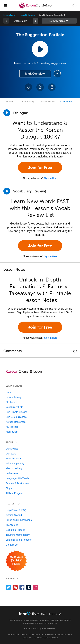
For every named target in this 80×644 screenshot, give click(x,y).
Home (9, 392)
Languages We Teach (17, 478)
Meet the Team (14, 459)
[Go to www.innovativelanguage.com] (40, 613)
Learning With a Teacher (19, 540)
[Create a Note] (40, 87)
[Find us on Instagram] (36, 587)
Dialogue (9, 102)
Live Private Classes (17, 412)
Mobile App (12, 432)
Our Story (11, 454)
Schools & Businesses (18, 483)
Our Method (12, 449)
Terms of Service (42, 638)
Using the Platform (16, 530)
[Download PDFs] (52, 87)
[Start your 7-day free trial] (16, 561)
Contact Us (12, 545)
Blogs (9, 488)
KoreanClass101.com (46, 623)
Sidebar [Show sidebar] (59, 21)
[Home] (37, 8)
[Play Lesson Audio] (40, 49)
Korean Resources (16, 422)
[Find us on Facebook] (22, 587)
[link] (36, 21)
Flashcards (12, 402)
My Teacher (12, 427)
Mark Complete (35, 74)
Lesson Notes (47, 102)
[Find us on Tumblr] (29, 587)
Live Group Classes (16, 417)
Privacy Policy (32, 628)
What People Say (15, 464)
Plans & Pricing (14, 468)
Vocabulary (28, 102)
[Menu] (5, 5)
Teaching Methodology (18, 535)
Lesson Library (10, 15)
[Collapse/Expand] (40, 351)
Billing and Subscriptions (19, 520)
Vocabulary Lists (14, 407)
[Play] (7, 191)
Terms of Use (48, 628)
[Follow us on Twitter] (8, 587)
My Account (12, 525)
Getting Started (14, 515)
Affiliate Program (15, 493)
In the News (12, 473)
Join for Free (40, 167)
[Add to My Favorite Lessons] (28, 87)
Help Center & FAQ (16, 510)
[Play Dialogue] (7, 113)
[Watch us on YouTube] (15, 587)
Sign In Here (51, 178)
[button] (75, 5)
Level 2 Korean (28, 15)
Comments (66, 102)
